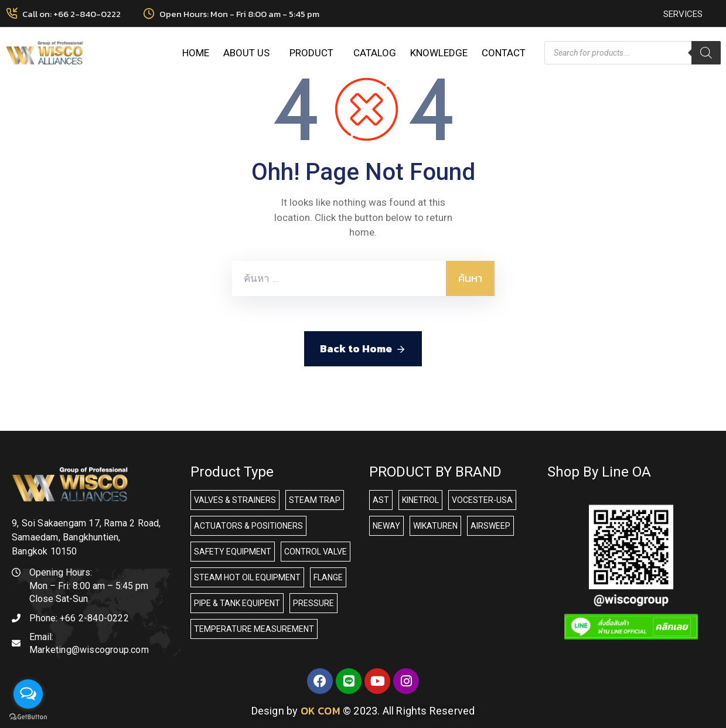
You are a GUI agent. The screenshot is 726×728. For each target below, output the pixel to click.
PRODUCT (314, 53)
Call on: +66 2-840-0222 (71, 14)
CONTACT (504, 53)
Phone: (79, 618)
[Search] (706, 53)
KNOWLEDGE (439, 53)
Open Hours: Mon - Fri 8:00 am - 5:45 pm (239, 14)
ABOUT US (249, 53)
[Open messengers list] (28, 694)
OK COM (321, 711)
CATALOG (375, 53)
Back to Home (363, 349)
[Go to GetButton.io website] (28, 716)
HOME (196, 53)
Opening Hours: (61, 572)
